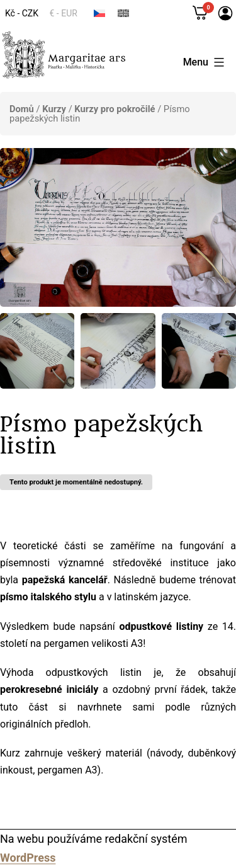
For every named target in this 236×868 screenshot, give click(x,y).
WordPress (28, 858)
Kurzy (54, 109)
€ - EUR (64, 13)
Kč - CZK (22, 13)
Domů (22, 109)
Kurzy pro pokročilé (115, 109)
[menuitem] (99, 13)
